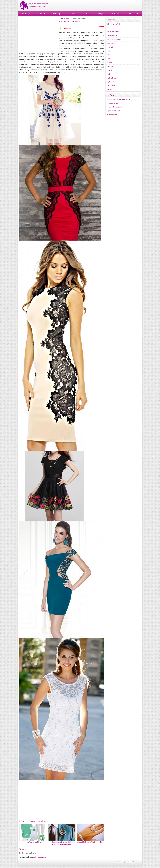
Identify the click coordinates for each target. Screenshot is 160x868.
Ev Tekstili (74, 14)
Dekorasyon (58, 14)
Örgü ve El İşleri (112, 78)
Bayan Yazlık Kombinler (33, 842)
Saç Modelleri (116, 14)
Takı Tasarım (133, 14)
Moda (68, 18)
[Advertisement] (39, 34)
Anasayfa (62, 18)
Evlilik (108, 51)
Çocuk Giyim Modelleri (114, 39)
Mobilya (100, 14)
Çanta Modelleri (112, 36)
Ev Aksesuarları (112, 115)
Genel (108, 59)
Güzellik (88, 14)
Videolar (109, 90)
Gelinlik (109, 55)
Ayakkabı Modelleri (113, 32)
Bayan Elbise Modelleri (114, 111)
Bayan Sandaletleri (113, 103)
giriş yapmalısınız (40, 857)
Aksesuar (42, 14)
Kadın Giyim (26, 14)
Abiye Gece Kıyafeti (113, 24)
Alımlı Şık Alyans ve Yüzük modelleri (90, 842)
